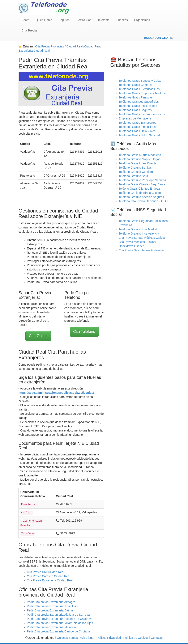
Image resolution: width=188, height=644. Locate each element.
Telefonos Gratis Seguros (135, 110)
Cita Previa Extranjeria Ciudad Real (50, 580)
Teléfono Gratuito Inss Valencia (139, 233)
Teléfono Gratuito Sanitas (135, 168)
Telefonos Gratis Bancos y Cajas (140, 81)
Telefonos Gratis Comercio (136, 85)
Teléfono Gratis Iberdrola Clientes (141, 193)
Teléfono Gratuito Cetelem (136, 172)
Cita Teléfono (84, 332)
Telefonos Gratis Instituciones (138, 106)
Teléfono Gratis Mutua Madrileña (140, 155)
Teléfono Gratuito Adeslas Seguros (141, 197)
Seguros (64, 20)
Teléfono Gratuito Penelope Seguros (142, 180)
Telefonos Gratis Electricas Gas (139, 89)
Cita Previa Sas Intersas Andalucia (141, 250)
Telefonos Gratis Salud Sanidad (139, 135)
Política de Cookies (136, 638)
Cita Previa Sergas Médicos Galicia (142, 238)
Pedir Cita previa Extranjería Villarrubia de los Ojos (60, 623)
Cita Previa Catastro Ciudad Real (48, 576)
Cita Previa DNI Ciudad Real (45, 572)
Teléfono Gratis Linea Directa (138, 163)
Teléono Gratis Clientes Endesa (139, 189)
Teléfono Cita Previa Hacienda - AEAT (144, 201)
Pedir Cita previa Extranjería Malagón (51, 627)
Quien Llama (44, 20)
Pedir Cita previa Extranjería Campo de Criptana (58, 631)
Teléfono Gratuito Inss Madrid (138, 229)
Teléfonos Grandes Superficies (139, 102)
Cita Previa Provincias (50, 46)
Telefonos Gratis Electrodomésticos (142, 114)
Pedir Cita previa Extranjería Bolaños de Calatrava (60, 619)
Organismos (142, 20)
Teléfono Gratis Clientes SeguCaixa (142, 184)
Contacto (157, 638)
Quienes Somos (68, 638)
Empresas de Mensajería (135, 118)
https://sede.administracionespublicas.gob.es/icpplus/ (56, 393)
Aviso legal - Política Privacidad (100, 638)
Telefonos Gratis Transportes (138, 123)
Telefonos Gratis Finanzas (136, 97)
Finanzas (122, 20)
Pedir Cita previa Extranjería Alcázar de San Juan (59, 615)
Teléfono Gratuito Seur (133, 176)
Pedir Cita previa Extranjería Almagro (51, 602)
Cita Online (38, 336)
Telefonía (104, 20)
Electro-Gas (84, 20)
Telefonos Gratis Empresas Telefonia (143, 93)
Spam (25, 20)
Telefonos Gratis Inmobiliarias (138, 127)
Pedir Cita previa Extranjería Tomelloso (52, 606)
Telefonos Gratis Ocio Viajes (137, 131)
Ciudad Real (92, 46)
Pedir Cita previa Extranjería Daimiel (51, 610)
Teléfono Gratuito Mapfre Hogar (139, 159)
